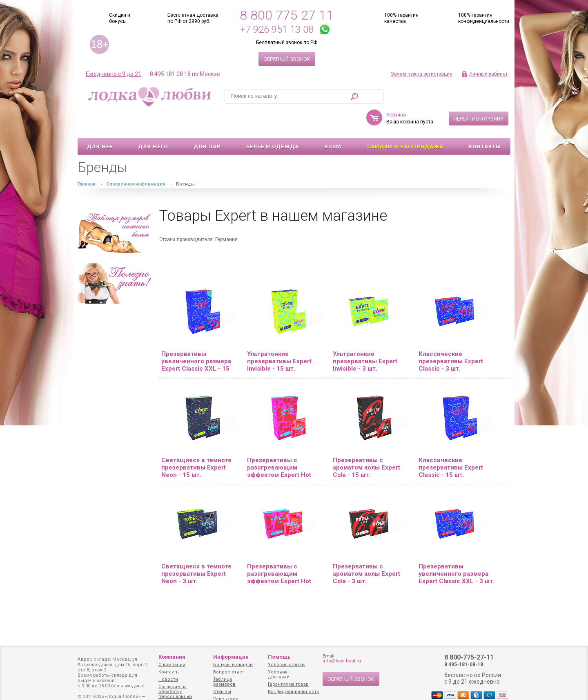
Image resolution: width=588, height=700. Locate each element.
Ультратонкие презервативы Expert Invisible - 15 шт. (279, 338)
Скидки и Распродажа (405, 123)
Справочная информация (136, 160)
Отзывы (222, 692)
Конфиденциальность (294, 692)
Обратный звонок (287, 59)
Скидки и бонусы (120, 18)
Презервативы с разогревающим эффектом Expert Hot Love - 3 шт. (279, 550)
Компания (172, 657)
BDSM (333, 123)
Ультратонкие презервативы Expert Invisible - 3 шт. (365, 338)
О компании (172, 665)
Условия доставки (279, 674)
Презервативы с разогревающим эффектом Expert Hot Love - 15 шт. (279, 444)
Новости (168, 679)
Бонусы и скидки (233, 665)
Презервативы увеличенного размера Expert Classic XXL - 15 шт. (196, 338)
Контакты (485, 123)
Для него (153, 123)
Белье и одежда (273, 123)
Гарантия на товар (288, 684)
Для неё (100, 123)
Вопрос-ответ (229, 672)
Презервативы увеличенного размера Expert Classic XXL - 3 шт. (457, 550)
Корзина (396, 91)
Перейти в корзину (479, 95)
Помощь (279, 657)
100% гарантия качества (401, 18)
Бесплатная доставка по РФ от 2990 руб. (193, 18)
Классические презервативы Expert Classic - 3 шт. (451, 338)
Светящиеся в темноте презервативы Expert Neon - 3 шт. (196, 550)
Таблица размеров (224, 682)
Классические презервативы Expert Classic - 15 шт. (451, 444)
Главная (86, 160)
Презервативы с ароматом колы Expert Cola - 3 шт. (366, 550)
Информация (231, 657)
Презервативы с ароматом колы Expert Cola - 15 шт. (366, 444)
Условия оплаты (287, 665)
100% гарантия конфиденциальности (484, 18)
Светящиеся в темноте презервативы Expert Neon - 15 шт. (196, 444)
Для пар (207, 123)
